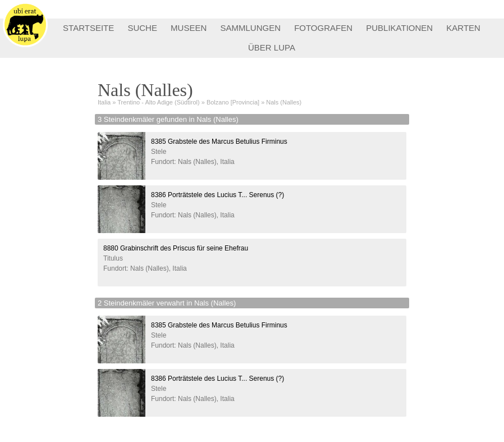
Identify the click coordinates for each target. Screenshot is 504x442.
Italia (104, 102)
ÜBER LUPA (272, 47)
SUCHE (142, 28)
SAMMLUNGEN (250, 28)
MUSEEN (189, 28)
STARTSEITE (88, 28)
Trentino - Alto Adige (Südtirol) (158, 102)
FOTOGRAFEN (323, 28)
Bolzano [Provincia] (233, 102)
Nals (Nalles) (284, 102)
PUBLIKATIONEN (399, 28)
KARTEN (463, 28)
